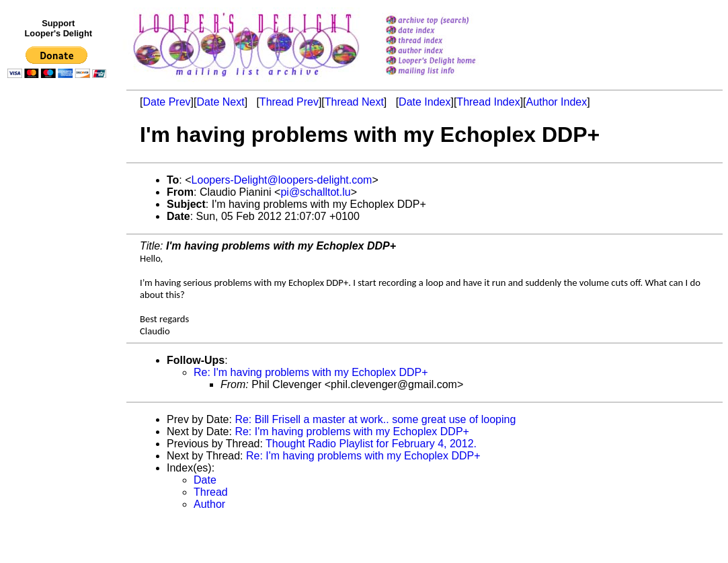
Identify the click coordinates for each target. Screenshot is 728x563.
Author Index (557, 102)
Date (205, 480)
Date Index (424, 102)
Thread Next (354, 102)
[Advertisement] (59, 361)
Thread (211, 492)
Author (209, 504)
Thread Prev (289, 102)
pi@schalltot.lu (315, 192)
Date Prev (166, 102)
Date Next (220, 102)
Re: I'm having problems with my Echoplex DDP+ (311, 372)
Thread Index (488, 102)
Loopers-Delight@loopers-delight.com (282, 180)
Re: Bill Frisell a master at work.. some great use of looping (375, 419)
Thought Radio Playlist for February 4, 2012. (371, 444)
